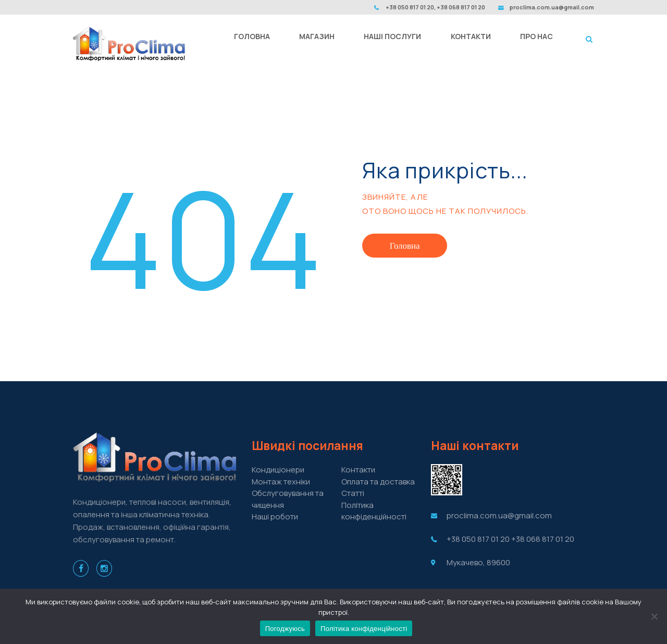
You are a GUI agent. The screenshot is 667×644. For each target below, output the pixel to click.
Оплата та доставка (378, 482)
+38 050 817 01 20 (478, 539)
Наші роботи (275, 517)
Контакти (358, 470)
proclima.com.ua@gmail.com (552, 7)
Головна (405, 246)
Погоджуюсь (285, 629)
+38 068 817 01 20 (543, 539)
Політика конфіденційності (374, 511)
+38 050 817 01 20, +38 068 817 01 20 (435, 7)
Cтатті (353, 493)
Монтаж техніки (281, 482)
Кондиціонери (278, 470)
